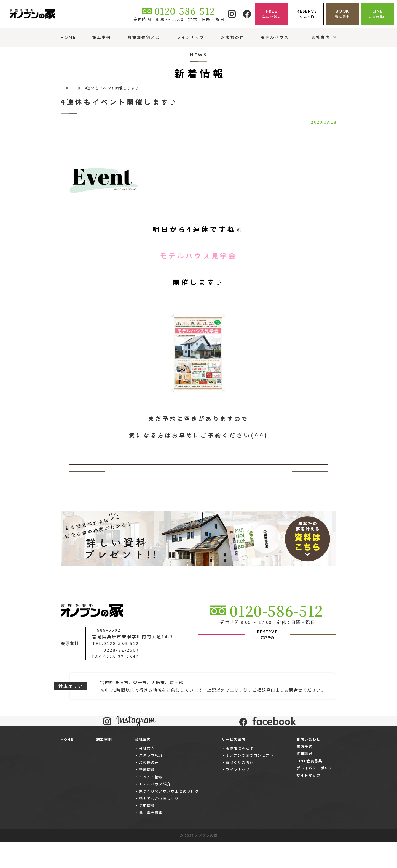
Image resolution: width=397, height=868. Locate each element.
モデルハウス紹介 (155, 810)
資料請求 (304, 780)
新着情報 (147, 796)
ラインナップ (238, 796)
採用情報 (147, 832)
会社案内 (147, 774)
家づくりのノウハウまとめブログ (169, 817)
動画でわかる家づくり (159, 825)
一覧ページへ (199, 471)
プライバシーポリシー (316, 794)
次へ (310, 471)
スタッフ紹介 (151, 781)
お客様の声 (149, 789)
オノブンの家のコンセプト (250, 781)
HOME (67, 765)
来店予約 (304, 772)
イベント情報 (151, 803)
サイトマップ (308, 801)
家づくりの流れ (240, 789)
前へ (87, 471)
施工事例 (104, 765)
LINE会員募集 (309, 787)
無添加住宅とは (240, 774)
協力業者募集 (151, 839)
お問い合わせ (308, 765)
